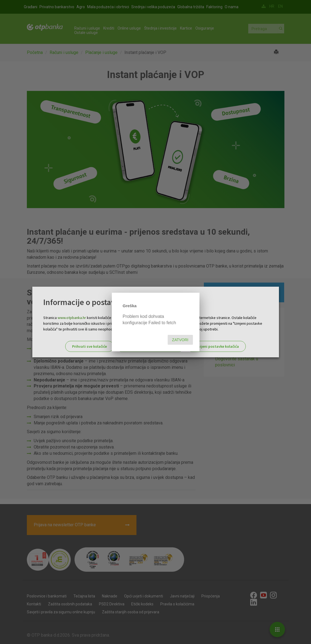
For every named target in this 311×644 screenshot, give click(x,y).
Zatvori (180, 340)
